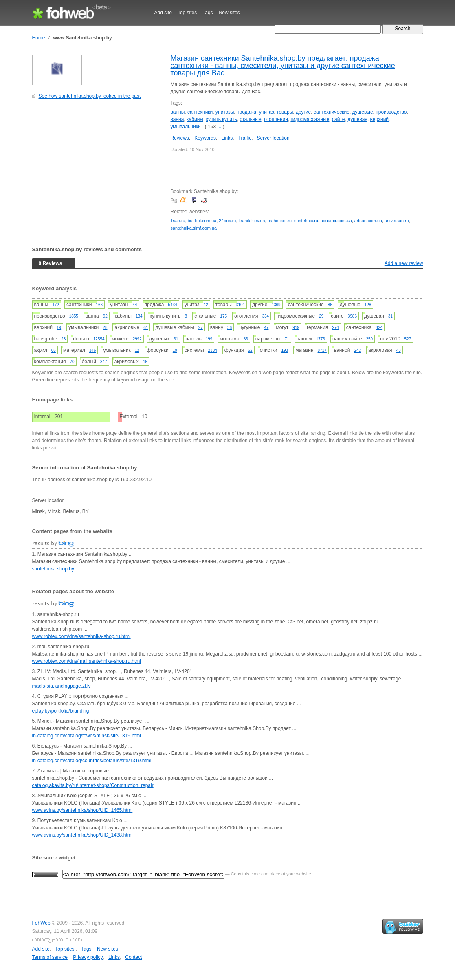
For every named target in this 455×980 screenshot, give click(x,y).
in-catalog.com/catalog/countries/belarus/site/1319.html (92, 761)
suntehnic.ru (306, 221)
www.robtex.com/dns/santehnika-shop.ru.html (81, 636)
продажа (246, 112)
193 (285, 350)
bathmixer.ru (280, 221)
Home (39, 38)
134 (139, 316)
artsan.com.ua (368, 221)
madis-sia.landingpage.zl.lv (62, 686)
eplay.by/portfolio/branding (61, 711)
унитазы (225, 112)
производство (391, 112)
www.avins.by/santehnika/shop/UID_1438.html (82, 835)
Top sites (187, 13)
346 (93, 350)
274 (335, 328)
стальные (250, 119)
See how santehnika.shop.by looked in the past (90, 96)
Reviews (180, 138)
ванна (177, 119)
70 (72, 362)
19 (59, 328)
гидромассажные (310, 119)
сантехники (200, 112)
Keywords (205, 138)
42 (206, 305)
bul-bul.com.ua (202, 221)
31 (390, 316)
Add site (163, 13)
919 (296, 328)
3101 (240, 305)
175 (223, 316)
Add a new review (404, 263)
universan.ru (397, 221)
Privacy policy (88, 957)
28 (105, 328)
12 (137, 350)
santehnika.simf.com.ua (194, 228)
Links (227, 138)
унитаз (267, 112)
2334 (213, 350)
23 (63, 339)
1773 (321, 339)
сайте (338, 119)
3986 (352, 316)
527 (408, 339)
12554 (99, 339)
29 (321, 316)
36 (230, 328)
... (219, 127)
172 (56, 305)
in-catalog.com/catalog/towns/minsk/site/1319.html (87, 736)
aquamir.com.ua (336, 221)
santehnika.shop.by (53, 569)
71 (287, 339)
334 (266, 316)
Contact (133, 957)
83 (246, 339)
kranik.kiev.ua (252, 221)
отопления (276, 119)
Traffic (245, 138)
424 (379, 328)
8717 (322, 350)
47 (266, 328)
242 (357, 350)
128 (368, 305)
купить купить (222, 119)
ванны (178, 112)
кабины (195, 119)
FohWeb (41, 923)
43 (399, 350)
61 (146, 328)
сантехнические (332, 112)
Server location (273, 138)
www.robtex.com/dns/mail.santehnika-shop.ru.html (87, 661)
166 (99, 305)
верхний (380, 119)
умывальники (186, 127)
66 (54, 350)
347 (104, 362)
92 (105, 316)
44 (135, 305)
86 (330, 305)
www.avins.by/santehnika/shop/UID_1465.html (82, 810)
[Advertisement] (93, 160)
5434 (172, 305)
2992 (137, 339)
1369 (276, 305)
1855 (74, 316)
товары (285, 112)
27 (201, 328)
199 (209, 339)
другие (303, 112)
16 (145, 362)
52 (250, 350)
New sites (229, 13)
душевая (357, 119)
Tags (208, 13)
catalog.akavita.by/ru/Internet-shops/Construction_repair (93, 785)
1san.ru (178, 221)
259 (369, 339)
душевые (363, 112)
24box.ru (227, 221)
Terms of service (50, 957)
